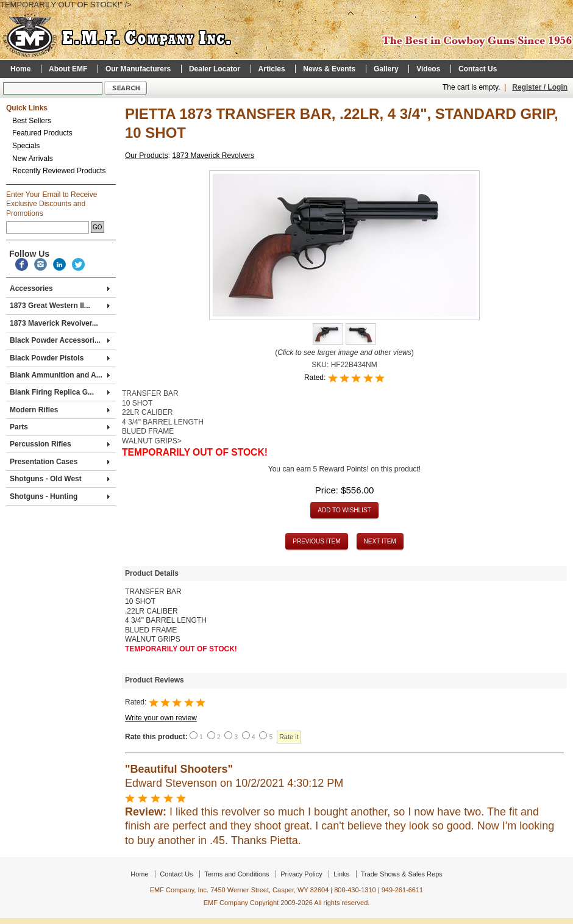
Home (20, 69)
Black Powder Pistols (60, 358)
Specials (26, 146)
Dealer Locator (215, 69)
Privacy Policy (301, 874)
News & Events (329, 69)
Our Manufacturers (138, 69)
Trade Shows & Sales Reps (402, 874)
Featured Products (42, 133)
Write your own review (161, 718)
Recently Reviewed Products (59, 171)
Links (341, 874)
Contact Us (478, 69)
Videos (428, 69)
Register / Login (540, 87)
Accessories (60, 288)
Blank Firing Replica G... (60, 392)
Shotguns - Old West (60, 479)
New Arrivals (33, 159)
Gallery (386, 69)
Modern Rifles (60, 410)
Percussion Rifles (60, 444)
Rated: (316, 378)
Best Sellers (32, 121)
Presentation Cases (60, 462)
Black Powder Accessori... (60, 340)
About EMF (68, 69)
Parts (60, 427)
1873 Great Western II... (60, 306)
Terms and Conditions (237, 874)
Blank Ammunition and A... (60, 375)
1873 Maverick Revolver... (54, 323)
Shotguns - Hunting (60, 496)
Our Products (147, 156)
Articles (272, 69)
